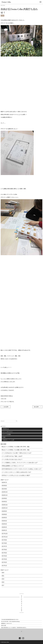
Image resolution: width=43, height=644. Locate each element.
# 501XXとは (5, 429)
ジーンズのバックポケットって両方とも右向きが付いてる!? (16, 472)
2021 (3, 576)
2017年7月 (4, 546)
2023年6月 (4, 486)
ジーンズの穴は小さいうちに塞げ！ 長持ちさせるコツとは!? (16, 453)
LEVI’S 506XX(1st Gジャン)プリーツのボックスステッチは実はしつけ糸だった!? (21, 469)
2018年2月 (4, 527)
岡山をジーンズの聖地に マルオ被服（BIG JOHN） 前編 (15, 450)
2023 (3, 573)
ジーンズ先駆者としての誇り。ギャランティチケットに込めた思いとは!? (20, 463)
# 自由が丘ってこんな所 (8, 440)
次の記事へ (6, 407)
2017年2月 (4, 562)
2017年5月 (4, 553)
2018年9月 (4, 511)
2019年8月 (4, 498)
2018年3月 (4, 524)
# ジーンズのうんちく (8, 432)
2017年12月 (5, 534)
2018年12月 (5, 505)
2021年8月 (4, 489)
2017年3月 (4, 559)
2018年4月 (4, 521)
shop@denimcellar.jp (16, 621)
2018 (3, 582)
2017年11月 (5, 537)
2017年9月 (4, 540)
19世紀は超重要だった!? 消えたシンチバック (13, 466)
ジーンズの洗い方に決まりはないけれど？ (12, 459)
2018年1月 (4, 530)
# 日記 (2, 16)
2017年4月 (4, 556)
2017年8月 (4, 543)
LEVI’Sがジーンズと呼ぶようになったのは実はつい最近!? (16, 475)
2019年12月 (5, 492)
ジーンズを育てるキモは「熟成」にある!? (12, 456)
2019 (3, 579)
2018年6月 (4, 514)
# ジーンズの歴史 (7, 434)
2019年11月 (5, 495)
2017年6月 (4, 550)
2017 (3, 585)
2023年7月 (4, 482)
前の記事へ (37, 407)
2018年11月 (5, 508)
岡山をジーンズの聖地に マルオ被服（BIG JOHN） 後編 (15, 447)
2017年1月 (4, 566)
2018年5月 (4, 518)
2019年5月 (4, 502)
